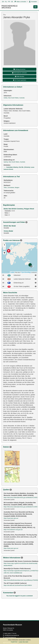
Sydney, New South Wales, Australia (14, 162)
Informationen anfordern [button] (19, 73)
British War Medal (10, 226)
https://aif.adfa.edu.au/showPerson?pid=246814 (18, 585)
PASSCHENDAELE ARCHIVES (10, 7)
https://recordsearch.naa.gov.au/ (13, 530)
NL (6, 2)
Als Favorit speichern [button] (19, 80)
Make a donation (20, 2)
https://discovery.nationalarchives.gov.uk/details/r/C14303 (21, 497)
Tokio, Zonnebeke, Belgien (11, 188)
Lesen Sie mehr (24, 642)
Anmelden (33, 2)
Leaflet (12, 272)
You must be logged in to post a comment (19, 596)
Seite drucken (19, 76)
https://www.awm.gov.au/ (11, 518)
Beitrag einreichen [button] (19, 69)
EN (3, 2)
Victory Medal (8, 231)
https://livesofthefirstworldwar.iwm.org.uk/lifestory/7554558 (21, 580)
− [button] (4, 248)
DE (12, 2)
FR (9, 2)
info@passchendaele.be (12, 635)
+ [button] (4, 245)
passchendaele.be (10, 637)
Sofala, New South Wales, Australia (14, 98)
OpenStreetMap (26, 272)
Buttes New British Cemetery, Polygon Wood (19, 209)
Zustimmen (14, 642)
